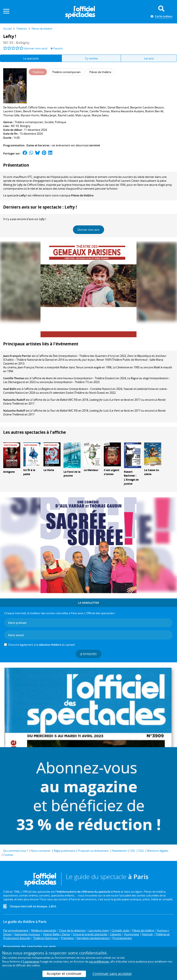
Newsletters (120, 851)
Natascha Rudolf (14, 400)
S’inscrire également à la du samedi (41, 645)
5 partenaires (31, 961)
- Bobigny (16, 43)
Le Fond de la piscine (72, 474)
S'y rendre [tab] (91, 58)
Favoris (57, 48)
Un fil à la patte (29, 472)
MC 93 (15, 126)
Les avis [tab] (149, 58)
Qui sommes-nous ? (16, 851)
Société (49, 122)
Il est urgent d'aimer (112, 472)
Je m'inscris (88, 654)
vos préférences (99, 961)
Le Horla (49, 470)
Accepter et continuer (64, 974)
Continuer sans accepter (112, 974)
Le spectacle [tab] (31, 58)
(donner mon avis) (36, 48)
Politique (60, 122)
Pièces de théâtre (82, 195)
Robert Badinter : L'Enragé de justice (131, 478)
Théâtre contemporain (29, 122)
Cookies (8, 855)
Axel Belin (10, 389)
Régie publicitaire (65, 851)
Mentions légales (158, 851)
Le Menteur (91, 470)
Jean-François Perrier (17, 356)
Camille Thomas (14, 378)
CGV (132, 851)
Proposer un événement (93, 851)
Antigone (9, 472)
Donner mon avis (88, 230)
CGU (141, 851)
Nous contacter (41, 851)
